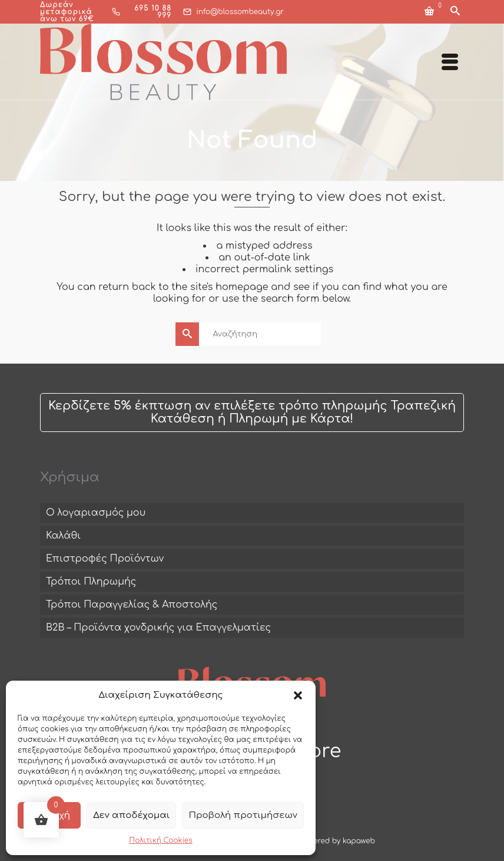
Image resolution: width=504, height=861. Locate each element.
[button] (298, 695)
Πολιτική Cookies (160, 840)
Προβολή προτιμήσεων (243, 815)
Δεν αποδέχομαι (131, 815)
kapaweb (359, 841)
